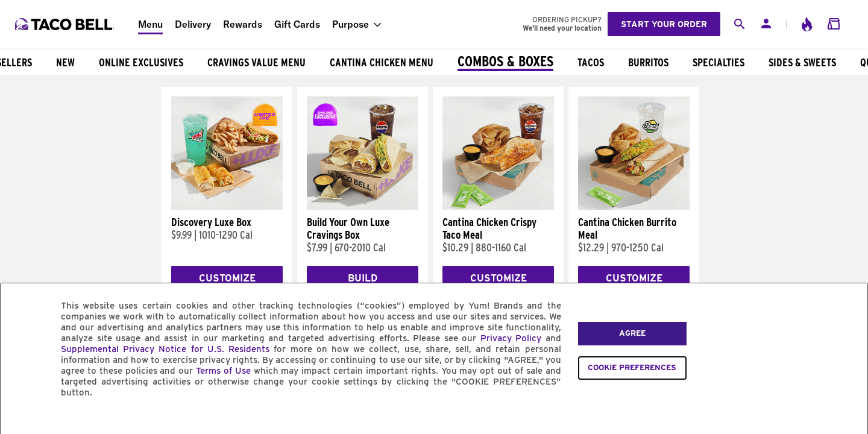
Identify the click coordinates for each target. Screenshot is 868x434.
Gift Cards (297, 24)
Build (363, 278)
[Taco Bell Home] (66, 24)
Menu (150, 24)
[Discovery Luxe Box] (227, 207)
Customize (227, 278)
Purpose (351, 24)
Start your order (664, 24)
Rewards (243, 24)
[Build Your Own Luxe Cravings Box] (363, 207)
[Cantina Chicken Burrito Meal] (634, 207)
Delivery (193, 24)
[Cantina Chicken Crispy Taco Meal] (498, 207)
